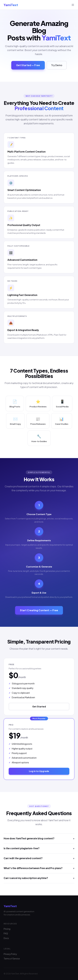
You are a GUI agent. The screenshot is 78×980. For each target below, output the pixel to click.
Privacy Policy (10, 954)
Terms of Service (12, 959)
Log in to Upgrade (39, 771)
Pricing (7, 929)
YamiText (11, 5)
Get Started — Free (28, 65)
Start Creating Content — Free (39, 610)
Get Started (39, 706)
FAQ (6, 933)
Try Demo (57, 65)
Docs (6, 938)
